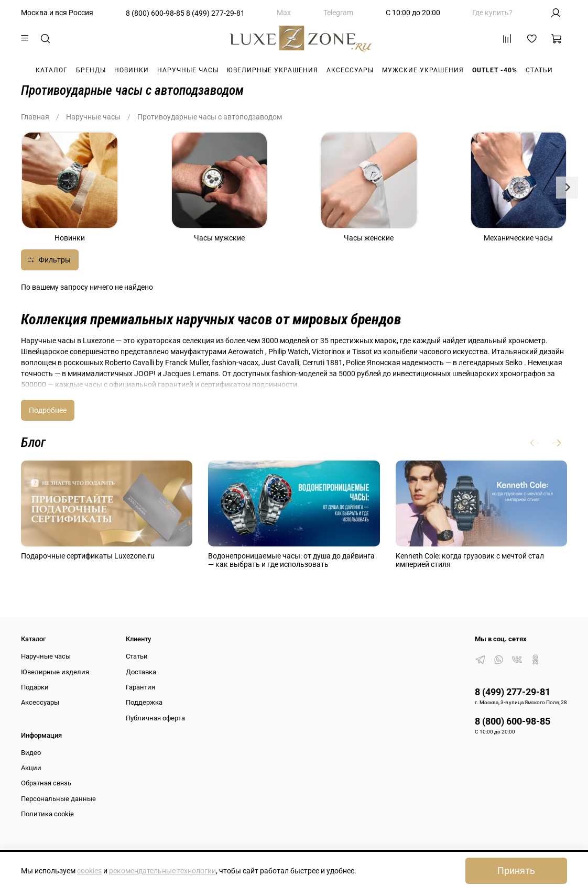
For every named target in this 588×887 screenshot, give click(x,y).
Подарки (35, 687)
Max (284, 13)
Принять (516, 871)
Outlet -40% (495, 70)
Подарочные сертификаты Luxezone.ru (88, 556)
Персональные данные (58, 799)
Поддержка (144, 702)
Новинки (132, 70)
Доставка (141, 672)
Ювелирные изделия (55, 672)
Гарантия (140, 687)
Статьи (539, 70)
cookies (89, 871)
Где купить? (492, 13)
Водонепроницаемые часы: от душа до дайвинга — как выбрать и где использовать (291, 560)
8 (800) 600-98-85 (155, 13)
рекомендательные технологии (162, 871)
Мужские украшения (423, 70)
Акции (31, 768)
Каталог (52, 70)
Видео (31, 753)
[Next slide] (567, 188)
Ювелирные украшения (273, 70)
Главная (35, 117)
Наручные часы (188, 70)
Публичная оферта (155, 718)
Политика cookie (47, 814)
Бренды (91, 70)
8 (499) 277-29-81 (215, 13)
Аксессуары (350, 70)
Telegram (338, 13)
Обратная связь (46, 783)
